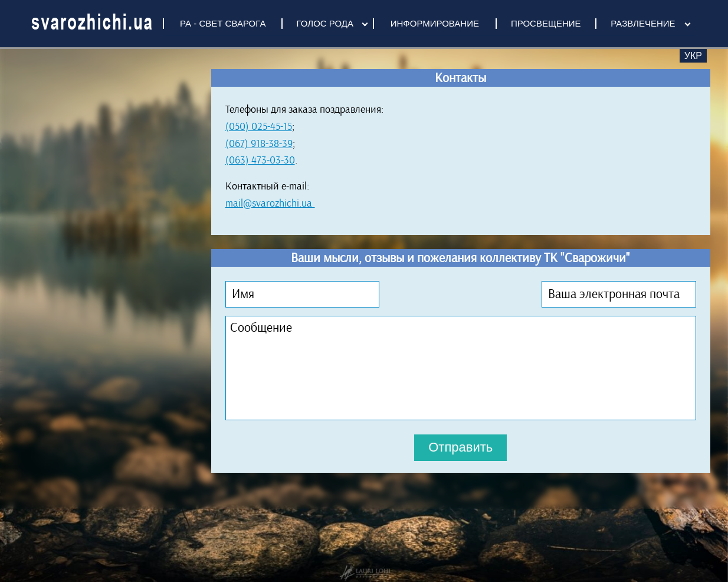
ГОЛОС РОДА (325, 23)
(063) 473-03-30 (260, 160)
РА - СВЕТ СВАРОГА (223, 23)
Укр (693, 56)
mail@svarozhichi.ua (270, 203)
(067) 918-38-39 (259, 143)
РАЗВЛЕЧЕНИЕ (643, 23)
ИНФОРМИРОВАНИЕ (435, 23)
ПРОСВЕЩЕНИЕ (546, 23)
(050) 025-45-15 (259, 126)
